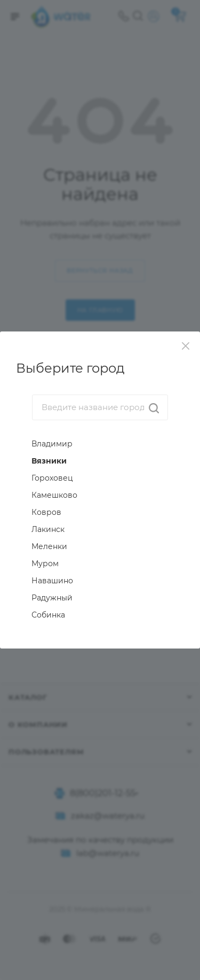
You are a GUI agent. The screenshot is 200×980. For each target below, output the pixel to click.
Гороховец (52, 478)
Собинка (48, 615)
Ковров (46, 512)
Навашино (52, 581)
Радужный (52, 598)
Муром (45, 564)
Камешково (54, 495)
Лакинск (48, 529)
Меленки (49, 546)
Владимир (52, 444)
